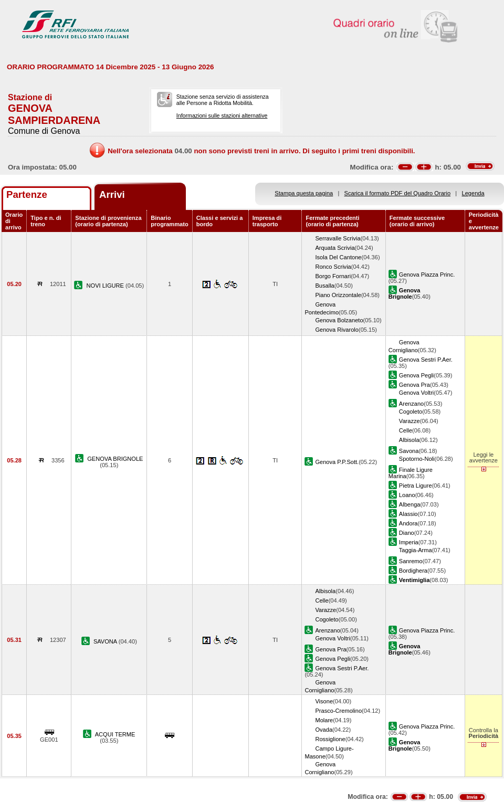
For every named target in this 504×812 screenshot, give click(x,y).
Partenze (27, 194)
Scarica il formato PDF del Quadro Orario (398, 193)
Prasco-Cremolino (338, 711)
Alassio (408, 514)
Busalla (324, 286)
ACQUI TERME (115, 734)
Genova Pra (414, 385)
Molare (324, 720)
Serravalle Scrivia (338, 238)
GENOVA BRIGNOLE (115, 459)
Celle (406, 430)
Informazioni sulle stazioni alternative (222, 115)
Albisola (409, 440)
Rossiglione (330, 739)
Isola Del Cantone (338, 257)
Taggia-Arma (416, 550)
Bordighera (413, 571)
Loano (407, 495)
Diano (407, 533)
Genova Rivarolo (337, 330)
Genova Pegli (417, 375)
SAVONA (106, 641)
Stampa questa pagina (304, 193)
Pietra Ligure (416, 486)
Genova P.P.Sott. (337, 462)
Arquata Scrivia (335, 248)
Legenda (473, 193)
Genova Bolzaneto (339, 320)
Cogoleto (411, 412)
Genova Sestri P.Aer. (426, 360)
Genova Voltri (417, 393)
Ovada (324, 730)
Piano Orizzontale (338, 295)
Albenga (410, 504)
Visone (324, 701)
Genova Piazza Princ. (427, 275)
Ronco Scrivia (333, 267)
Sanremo (411, 561)
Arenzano (411, 404)
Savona (409, 451)
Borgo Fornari (333, 276)
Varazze (409, 421)
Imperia (409, 542)
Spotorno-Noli (417, 459)
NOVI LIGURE (106, 286)
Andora (408, 523)
